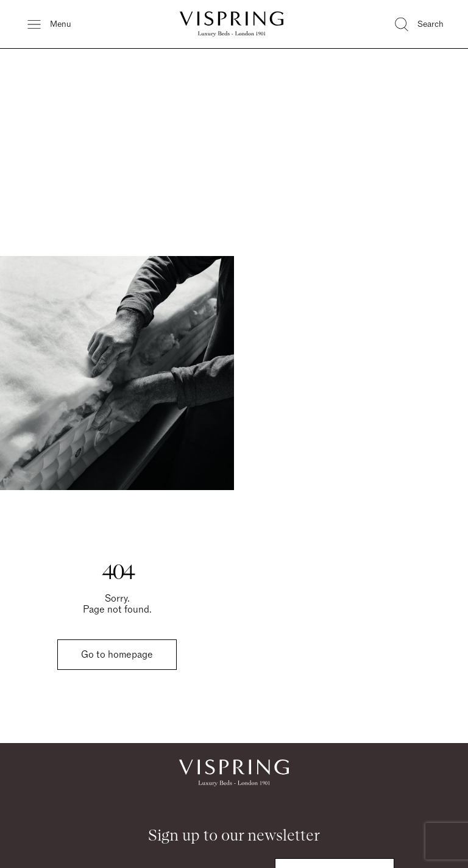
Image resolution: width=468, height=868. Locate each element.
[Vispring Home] (232, 24)
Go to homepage (117, 655)
